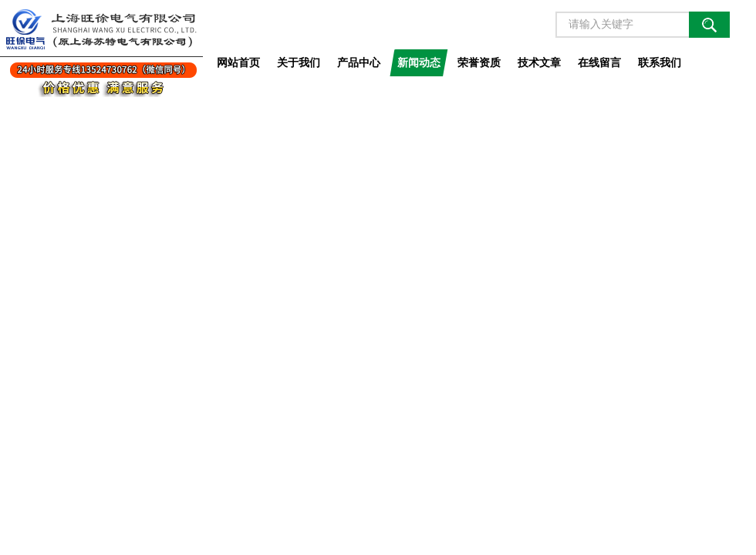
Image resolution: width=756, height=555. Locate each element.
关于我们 (299, 62)
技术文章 (539, 62)
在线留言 (599, 62)
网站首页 (238, 62)
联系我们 (660, 62)
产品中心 (359, 62)
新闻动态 (419, 62)
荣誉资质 (479, 62)
